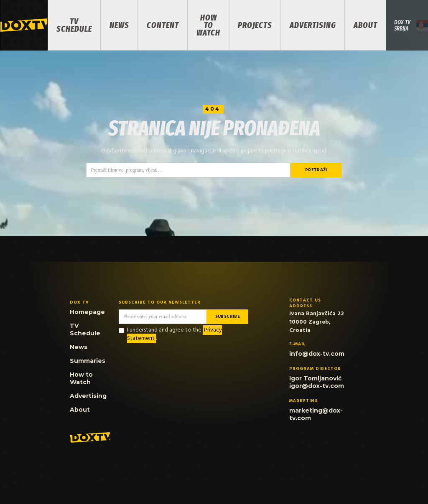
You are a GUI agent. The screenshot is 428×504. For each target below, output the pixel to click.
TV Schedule (74, 25)
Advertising (313, 25)
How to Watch (208, 25)
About (366, 25)
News (119, 25)
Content (163, 25)
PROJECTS (255, 25)
